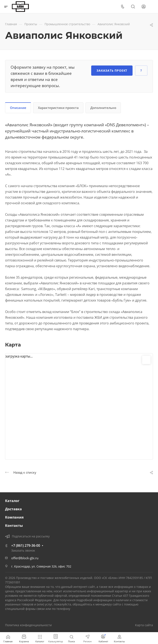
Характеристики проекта (58, 108)
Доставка (13, 509)
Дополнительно (103, 108)
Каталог (12, 501)
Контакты (14, 526)
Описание (18, 108)
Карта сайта (144, 625)
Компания (14, 517)
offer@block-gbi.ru (25, 558)
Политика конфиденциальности (28, 625)
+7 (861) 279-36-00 (26, 545)
